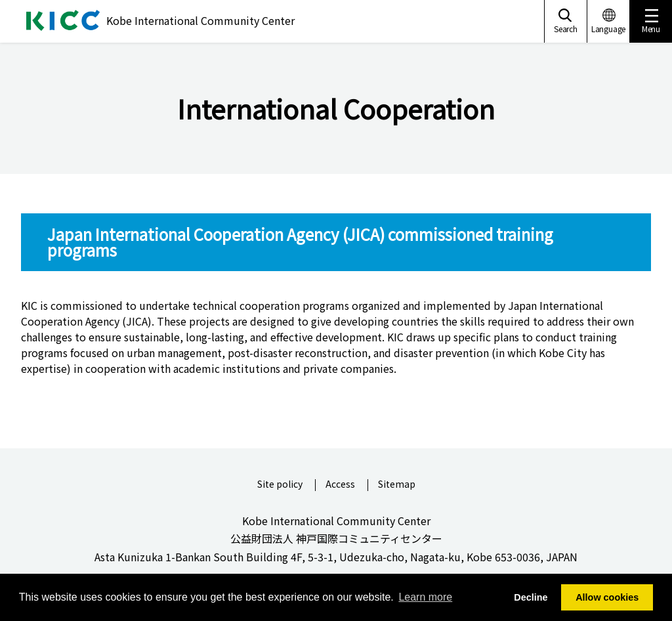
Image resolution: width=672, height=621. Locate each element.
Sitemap (397, 485)
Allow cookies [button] (607, 597)
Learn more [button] (425, 597)
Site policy (280, 485)
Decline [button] (531, 597)
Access (340, 485)
